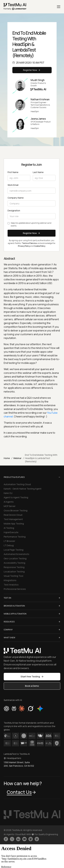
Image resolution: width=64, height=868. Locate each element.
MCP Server (10, 506)
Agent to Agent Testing (16, 497)
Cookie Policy (40, 246)
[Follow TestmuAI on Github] (31, 839)
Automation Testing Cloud (17, 484)
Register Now (32, 70)
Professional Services (15, 589)
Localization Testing (14, 572)
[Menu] (59, 7)
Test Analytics (11, 585)
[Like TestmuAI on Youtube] (24, 839)
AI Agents (9, 502)
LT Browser (9, 541)
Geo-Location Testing (15, 558)
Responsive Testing (14, 567)
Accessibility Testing (14, 563)
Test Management (13, 519)
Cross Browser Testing (16, 510)
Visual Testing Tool (13, 576)
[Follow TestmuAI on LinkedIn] (18, 839)
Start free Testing (32, 677)
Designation (14, 210)
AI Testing (9, 528)
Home (7, 458)
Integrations (10, 580)
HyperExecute (11, 532)
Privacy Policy (24, 246)
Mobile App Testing (14, 524)
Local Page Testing (14, 550)
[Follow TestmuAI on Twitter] (12, 839)
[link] (15, 7)
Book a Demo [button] (32, 686)
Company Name (16, 198)
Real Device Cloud (13, 515)
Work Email (13, 185)
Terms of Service (29, 243)
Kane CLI (8, 493)
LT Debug (9, 545)
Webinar (17, 458)
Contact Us (22, 792)
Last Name (38, 172)
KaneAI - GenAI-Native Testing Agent (23, 489)
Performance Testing (15, 537)
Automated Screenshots (16, 554)
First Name (13, 172)
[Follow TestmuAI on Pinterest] (37, 839)
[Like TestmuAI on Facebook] (6, 839)
